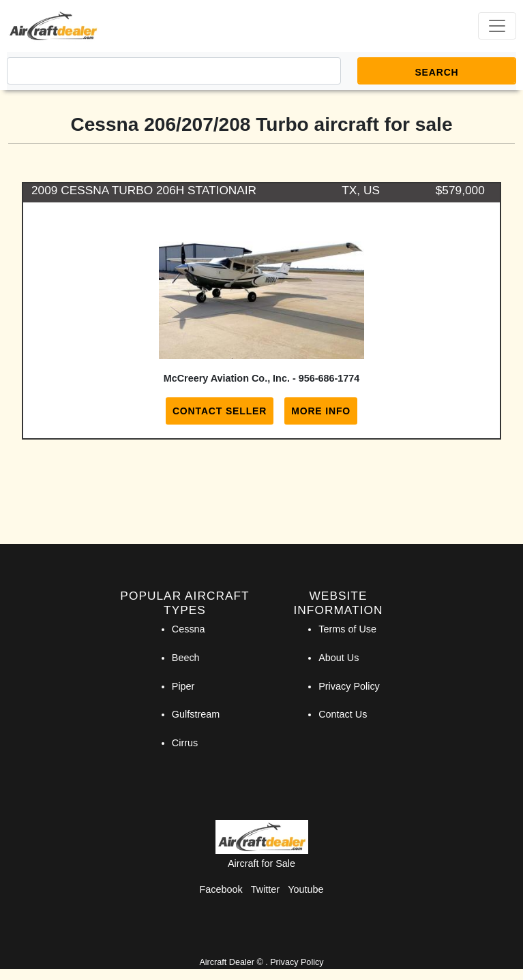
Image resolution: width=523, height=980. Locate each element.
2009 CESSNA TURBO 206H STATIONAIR (144, 190)
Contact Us (343, 714)
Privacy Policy (349, 686)
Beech (186, 658)
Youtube (305, 889)
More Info (321, 411)
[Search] (174, 71)
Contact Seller (220, 411)
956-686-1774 (329, 378)
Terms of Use (347, 629)
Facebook (221, 889)
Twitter (265, 889)
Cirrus (185, 743)
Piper (183, 686)
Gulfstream (196, 714)
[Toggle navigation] (497, 26)
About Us (339, 658)
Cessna (189, 629)
